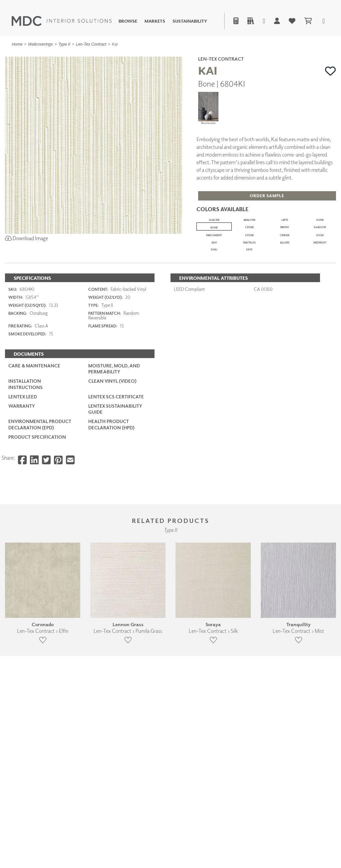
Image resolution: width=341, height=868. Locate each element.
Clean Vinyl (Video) (112, 540)
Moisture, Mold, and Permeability (114, 528)
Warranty (22, 565)
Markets (155, 21)
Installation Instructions (25, 543)
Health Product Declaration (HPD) (111, 583)
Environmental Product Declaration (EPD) (40, 583)
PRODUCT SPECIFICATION (37, 596)
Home (17, 44)
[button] (331, 71)
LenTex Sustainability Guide (115, 568)
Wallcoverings (40, 44)
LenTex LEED (23, 556)
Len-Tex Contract (91, 44)
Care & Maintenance (34, 525)
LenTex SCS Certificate (116, 556)
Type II (64, 44)
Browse (128, 21)
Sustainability (190, 21)
